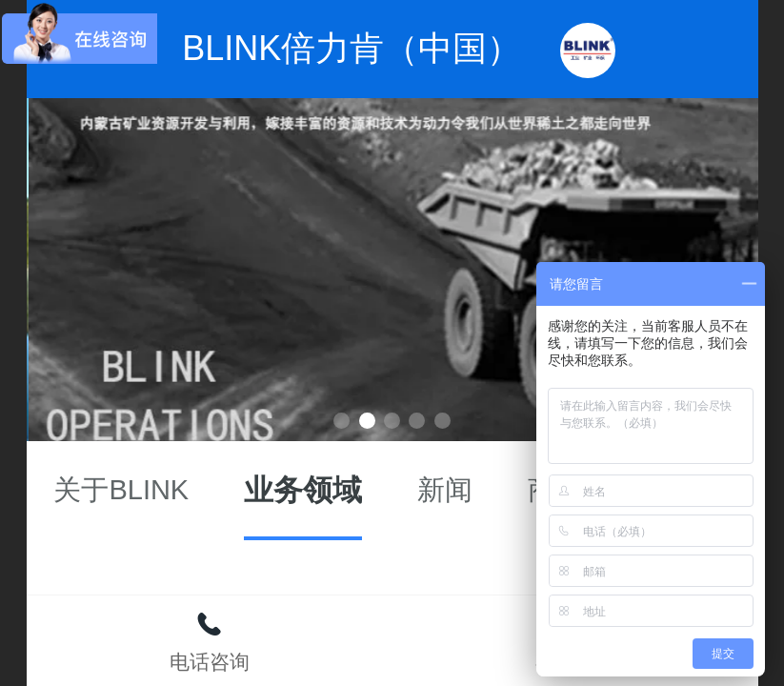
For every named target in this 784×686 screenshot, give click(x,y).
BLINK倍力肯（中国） (352, 48)
